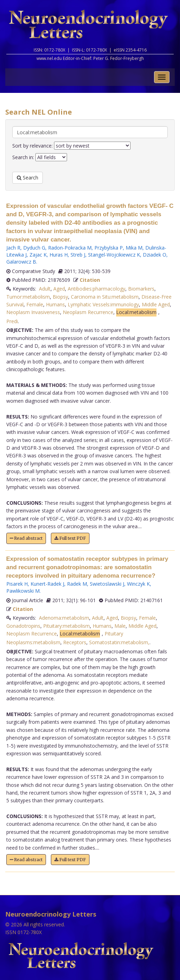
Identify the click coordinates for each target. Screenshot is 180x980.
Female (35, 304)
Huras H (59, 255)
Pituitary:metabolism (66, 626)
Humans (55, 304)
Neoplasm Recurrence (88, 312)
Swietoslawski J (107, 584)
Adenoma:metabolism (64, 618)
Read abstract (26, 538)
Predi (12, 321)
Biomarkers (141, 289)
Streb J (78, 255)
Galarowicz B (21, 262)
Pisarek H (17, 584)
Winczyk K (138, 584)
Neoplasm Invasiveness (33, 312)
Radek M (77, 584)
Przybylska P (109, 248)
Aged (59, 289)
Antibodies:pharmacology (96, 289)
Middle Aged (156, 304)
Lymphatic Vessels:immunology (103, 304)
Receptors (75, 642)
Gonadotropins (23, 626)
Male (120, 626)
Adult (45, 289)
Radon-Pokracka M (70, 248)
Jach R (13, 248)
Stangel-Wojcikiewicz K (114, 255)
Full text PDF (70, 538)
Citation (90, 280)
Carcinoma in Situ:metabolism (105, 297)
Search (28, 178)
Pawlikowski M (23, 591)
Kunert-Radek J (47, 584)
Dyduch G (34, 248)
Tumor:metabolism (28, 297)
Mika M (134, 248)
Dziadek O (155, 255)
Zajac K (38, 255)
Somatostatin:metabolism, (119, 642)
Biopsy (60, 297)
